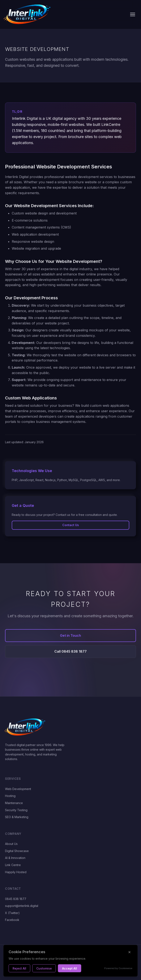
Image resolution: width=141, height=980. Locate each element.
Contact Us (71, 525)
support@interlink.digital (22, 906)
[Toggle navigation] (133, 14)
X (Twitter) (12, 913)
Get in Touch (70, 635)
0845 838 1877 (16, 899)
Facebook (12, 920)
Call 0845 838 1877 (70, 651)
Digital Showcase (17, 851)
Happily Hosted (16, 872)
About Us (11, 844)
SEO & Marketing (17, 817)
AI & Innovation (15, 858)
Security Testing (16, 810)
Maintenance (14, 803)
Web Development (18, 789)
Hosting (10, 796)
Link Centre (13, 865)
